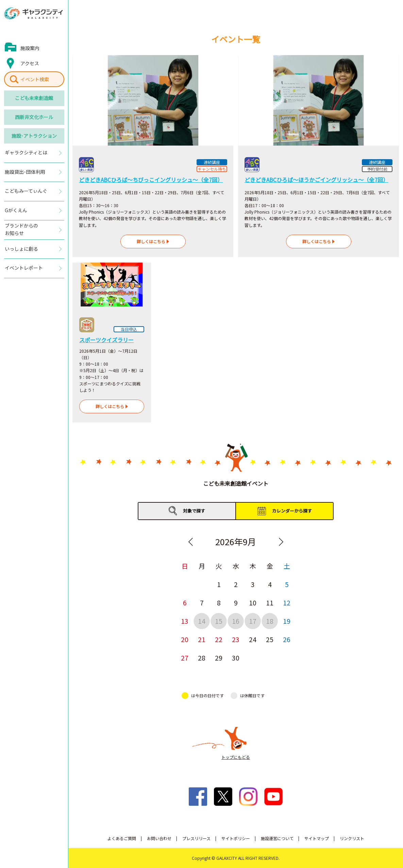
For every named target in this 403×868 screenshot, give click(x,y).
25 (270, 639)
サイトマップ (317, 838)
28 (202, 658)
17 (253, 621)
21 (202, 639)
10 (253, 603)
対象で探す (194, 511)
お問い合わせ (159, 838)
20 (185, 639)
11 (270, 603)
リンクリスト (352, 838)
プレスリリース (196, 838)
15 (219, 621)
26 (287, 639)
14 (202, 621)
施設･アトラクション (34, 136)
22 (219, 639)
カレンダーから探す (292, 511)
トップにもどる (236, 757)
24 (253, 639)
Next (281, 542)
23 (236, 639)
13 (185, 621)
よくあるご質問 (122, 838)
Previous (190, 542)
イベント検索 (35, 79)
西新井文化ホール (34, 117)
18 (270, 621)
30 (236, 658)
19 (287, 621)
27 (185, 658)
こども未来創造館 (34, 98)
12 (287, 603)
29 (219, 658)
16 (236, 621)
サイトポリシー (236, 838)
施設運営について (277, 838)
